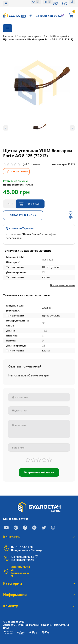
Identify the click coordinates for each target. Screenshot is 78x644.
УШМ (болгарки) (56, 36)
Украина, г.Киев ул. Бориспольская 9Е (20, 571)
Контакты (39, 537)
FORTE (29, 185)
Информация (39, 595)
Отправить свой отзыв (39, 472)
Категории (39, 583)
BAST (6, 628)
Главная (8, 36)
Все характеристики (63, 285)
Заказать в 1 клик (23, 215)
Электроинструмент (30, 36)
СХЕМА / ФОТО (16, 172)
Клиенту (39, 606)
